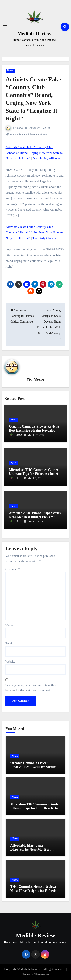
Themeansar (42, 974)
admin (16, 435)
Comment (13, 569)
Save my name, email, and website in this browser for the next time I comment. (31, 688)
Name (9, 625)
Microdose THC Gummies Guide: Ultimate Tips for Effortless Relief (34, 472)
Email (9, 643)
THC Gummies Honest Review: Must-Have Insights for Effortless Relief (35, 891)
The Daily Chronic (44, 238)
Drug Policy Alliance (46, 158)
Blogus (25, 974)
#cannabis (16, 134)
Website (10, 662)
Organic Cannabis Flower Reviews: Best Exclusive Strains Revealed (35, 429)
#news (44, 134)
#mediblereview (31, 134)
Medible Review (34, 34)
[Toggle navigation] (5, 27)
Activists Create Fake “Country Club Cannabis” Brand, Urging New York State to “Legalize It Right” (34, 153)
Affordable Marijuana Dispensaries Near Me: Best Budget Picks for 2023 (35, 517)
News (10, 71)
